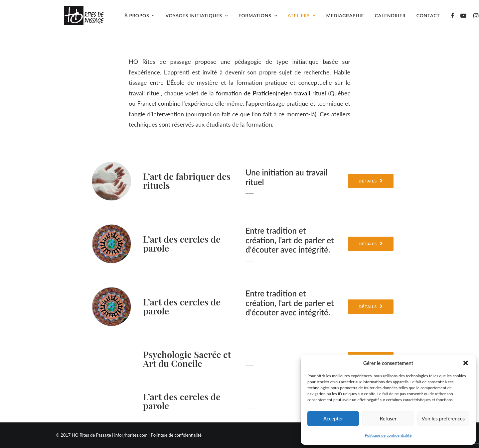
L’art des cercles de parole (182, 243)
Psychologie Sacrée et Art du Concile (187, 359)
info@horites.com (131, 435)
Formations (261, 18)
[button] (466, 363)
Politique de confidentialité (388, 435)
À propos (143, 18)
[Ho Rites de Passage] (81, 18)
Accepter (333, 418)
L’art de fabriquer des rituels (187, 181)
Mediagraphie (349, 18)
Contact (431, 18)
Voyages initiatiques (200, 18)
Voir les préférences (443, 418)
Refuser (388, 418)
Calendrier (394, 18)
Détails (371, 181)
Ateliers (305, 18)
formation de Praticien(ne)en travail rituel (271, 93)
